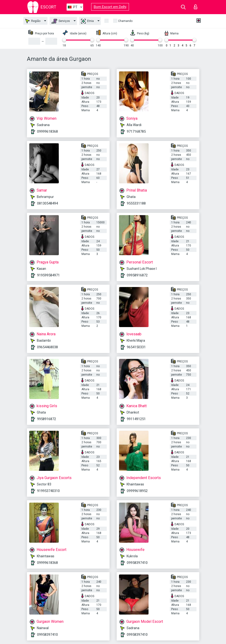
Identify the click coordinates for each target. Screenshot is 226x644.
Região (33, 21)
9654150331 (136, 347)
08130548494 (47, 203)
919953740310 (48, 491)
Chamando (125, 21)
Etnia (87, 21)
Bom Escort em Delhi (110, 7)
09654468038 (47, 347)
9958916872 (47, 419)
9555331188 (136, 203)
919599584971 (48, 275)
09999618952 (137, 491)
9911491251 (136, 419)
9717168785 (136, 131)
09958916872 (137, 275)
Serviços (61, 21)
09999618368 (47, 131)
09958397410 (137, 563)
